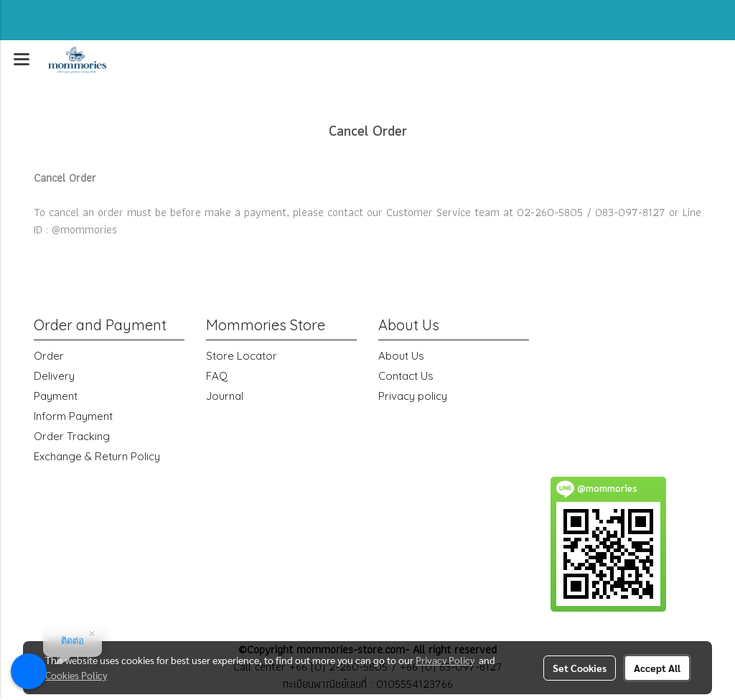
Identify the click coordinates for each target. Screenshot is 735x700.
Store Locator (242, 356)
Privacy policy (413, 396)
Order (49, 356)
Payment (56, 396)
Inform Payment (73, 416)
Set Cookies (580, 668)
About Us (401, 356)
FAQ (217, 376)
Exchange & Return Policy (97, 456)
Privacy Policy (445, 660)
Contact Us (406, 376)
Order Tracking (72, 436)
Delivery (54, 376)
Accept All (657, 668)
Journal (225, 396)
